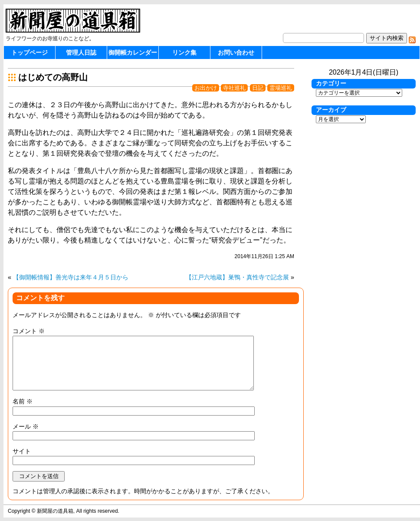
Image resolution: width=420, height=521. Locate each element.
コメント (29, 331)
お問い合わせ (236, 52)
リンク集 (184, 52)
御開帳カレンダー (133, 52)
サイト (22, 451)
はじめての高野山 (53, 77)
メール (26, 426)
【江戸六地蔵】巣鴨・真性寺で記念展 (237, 277)
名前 (23, 401)
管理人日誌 (81, 52)
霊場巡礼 (281, 88)
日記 (258, 88)
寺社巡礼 (234, 88)
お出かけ (206, 88)
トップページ (30, 52)
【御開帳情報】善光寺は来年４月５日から (71, 277)
